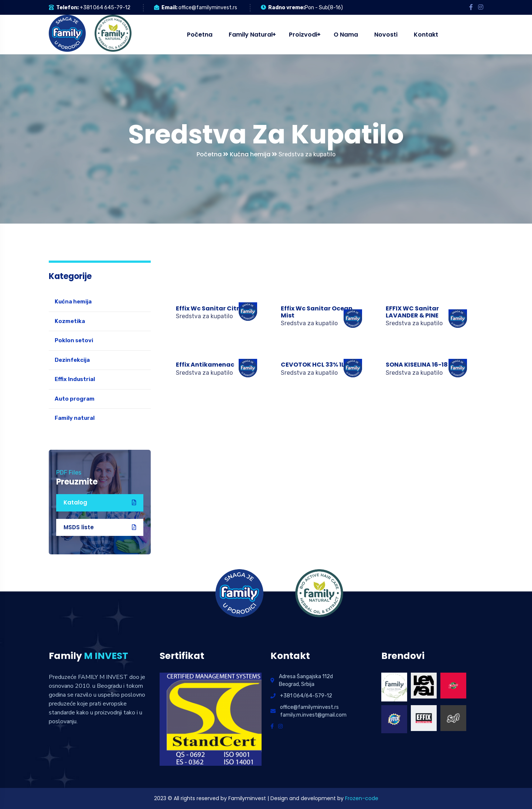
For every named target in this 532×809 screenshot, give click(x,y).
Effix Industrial (75, 379)
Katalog (100, 503)
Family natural (251, 35)
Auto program (75, 399)
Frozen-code (362, 798)
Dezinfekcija (72, 360)
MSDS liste (100, 528)
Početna (200, 35)
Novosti (386, 35)
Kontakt (426, 35)
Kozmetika (70, 321)
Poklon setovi (74, 340)
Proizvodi (303, 35)
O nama (346, 35)
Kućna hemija (253, 154)
